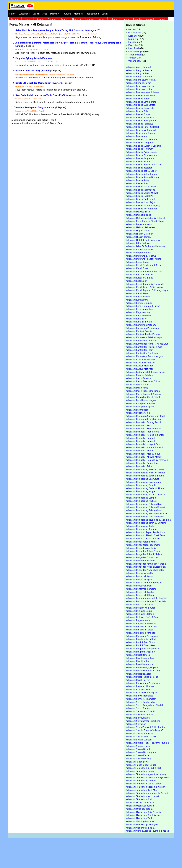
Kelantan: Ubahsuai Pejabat (140, 802)
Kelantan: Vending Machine (140, 821)
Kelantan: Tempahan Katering (141, 781)
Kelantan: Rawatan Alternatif (141, 686)
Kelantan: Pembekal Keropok (141, 441)
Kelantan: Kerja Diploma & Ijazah (143, 306)
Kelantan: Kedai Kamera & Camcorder (145, 284)
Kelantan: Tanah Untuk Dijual (141, 765)
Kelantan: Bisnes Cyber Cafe (140, 108)
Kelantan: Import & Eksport (140, 249)
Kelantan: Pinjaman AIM (138, 620)
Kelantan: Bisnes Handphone (141, 120)
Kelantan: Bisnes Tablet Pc (139, 196)
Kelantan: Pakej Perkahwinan (141, 403)
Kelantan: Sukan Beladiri (138, 749)
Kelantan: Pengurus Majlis (139, 573)
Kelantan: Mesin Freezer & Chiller (143, 381)
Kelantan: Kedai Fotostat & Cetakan (144, 271)
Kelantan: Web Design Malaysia (142, 824)
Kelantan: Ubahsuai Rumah (140, 806)
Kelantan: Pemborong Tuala (140, 526)
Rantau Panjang (136, 51)
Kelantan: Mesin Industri (138, 384)
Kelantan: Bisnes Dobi (137, 111)
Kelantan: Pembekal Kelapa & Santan (145, 435)
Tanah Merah (135, 55)
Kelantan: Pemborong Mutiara (141, 501)
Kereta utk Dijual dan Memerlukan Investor (38, 83)
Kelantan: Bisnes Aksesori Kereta (142, 92)
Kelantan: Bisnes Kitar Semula (141, 139)
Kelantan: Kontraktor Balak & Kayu (144, 337)
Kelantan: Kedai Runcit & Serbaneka (145, 287)
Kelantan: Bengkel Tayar (138, 83)
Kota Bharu (134, 36)
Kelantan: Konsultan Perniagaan (142, 328)
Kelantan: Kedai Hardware (139, 274)
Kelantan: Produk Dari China (140, 642)
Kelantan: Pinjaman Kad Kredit (142, 627)
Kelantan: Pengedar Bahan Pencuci (144, 551)
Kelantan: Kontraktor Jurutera (141, 340)
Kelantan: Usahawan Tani (139, 818)
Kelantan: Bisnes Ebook (138, 114)
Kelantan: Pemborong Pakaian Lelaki (145, 510)
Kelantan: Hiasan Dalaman (139, 234)
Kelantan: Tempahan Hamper (141, 771)
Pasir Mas (133, 45)
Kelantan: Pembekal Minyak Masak (144, 457)
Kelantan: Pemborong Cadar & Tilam (145, 488)
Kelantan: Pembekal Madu (139, 450)
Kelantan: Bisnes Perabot (139, 161)
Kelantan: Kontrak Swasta (139, 331)
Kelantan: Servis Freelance (139, 696)
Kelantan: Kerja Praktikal (138, 315)
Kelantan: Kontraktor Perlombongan (144, 356)
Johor (101, 19)
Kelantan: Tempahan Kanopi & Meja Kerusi (148, 777)
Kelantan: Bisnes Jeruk (137, 136)
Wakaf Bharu (135, 61)
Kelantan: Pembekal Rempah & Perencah (147, 460)
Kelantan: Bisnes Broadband (140, 95)
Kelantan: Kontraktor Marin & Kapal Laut (147, 344)
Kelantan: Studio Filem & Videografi (144, 730)
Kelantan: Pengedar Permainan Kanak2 (146, 564)
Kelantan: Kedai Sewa (137, 293)
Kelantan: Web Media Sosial (140, 828)
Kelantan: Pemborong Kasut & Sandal (145, 494)
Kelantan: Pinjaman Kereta (139, 630)
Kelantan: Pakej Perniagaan (140, 406)
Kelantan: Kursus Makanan (140, 366)
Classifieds (24, 14)
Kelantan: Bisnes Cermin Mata (141, 102)
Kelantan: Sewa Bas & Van (139, 714)
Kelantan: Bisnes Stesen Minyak (142, 193)
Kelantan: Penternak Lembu (140, 592)
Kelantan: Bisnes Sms (137, 183)
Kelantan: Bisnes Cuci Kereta (140, 105)
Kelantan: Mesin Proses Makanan (143, 391)
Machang (133, 42)
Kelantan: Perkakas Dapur (139, 611)
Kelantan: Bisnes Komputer (140, 143)
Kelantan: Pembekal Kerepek (141, 438)
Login (105, 14)
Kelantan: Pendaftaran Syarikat (142, 542)
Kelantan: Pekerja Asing (138, 413)
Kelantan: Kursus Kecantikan (141, 363)
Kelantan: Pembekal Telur (139, 466)
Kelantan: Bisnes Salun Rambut (142, 174)
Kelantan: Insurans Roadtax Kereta (144, 259)
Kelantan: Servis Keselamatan (141, 699)
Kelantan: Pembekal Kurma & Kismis (145, 447)
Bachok (132, 29)
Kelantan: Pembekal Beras (139, 425)
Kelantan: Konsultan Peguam (141, 325)
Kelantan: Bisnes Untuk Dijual (141, 202)
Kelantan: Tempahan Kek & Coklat (143, 784)
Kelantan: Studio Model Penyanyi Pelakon (147, 743)
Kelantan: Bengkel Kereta (139, 76)
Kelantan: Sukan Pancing (139, 758)
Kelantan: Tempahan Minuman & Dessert (147, 793)
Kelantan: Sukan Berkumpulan (141, 752)
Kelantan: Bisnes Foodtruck (140, 117)
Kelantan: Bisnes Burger (138, 99)
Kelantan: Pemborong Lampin (141, 498)
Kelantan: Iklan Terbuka (138, 243)
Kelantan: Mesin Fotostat (139, 378)
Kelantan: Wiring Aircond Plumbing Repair (147, 831)
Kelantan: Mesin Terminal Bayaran (143, 394)
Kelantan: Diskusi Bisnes (138, 215)
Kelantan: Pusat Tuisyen (138, 680)
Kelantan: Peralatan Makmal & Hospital (146, 598)
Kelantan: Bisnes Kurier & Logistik (143, 146)
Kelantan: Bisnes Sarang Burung (142, 177)
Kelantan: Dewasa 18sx (138, 212)
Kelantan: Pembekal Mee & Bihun (143, 454)
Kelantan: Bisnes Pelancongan (141, 155)
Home (12, 14)
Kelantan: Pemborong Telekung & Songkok (148, 520)
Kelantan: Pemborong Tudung (141, 529)
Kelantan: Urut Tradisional (139, 809)
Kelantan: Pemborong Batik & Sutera (145, 476)
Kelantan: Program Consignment (142, 648)
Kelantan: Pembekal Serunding (142, 463)
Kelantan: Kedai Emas (137, 268)
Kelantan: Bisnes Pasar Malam (141, 152)
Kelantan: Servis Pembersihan (141, 702)
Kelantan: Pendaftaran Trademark (143, 545)
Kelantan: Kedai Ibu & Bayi (140, 278)
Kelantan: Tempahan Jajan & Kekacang (146, 774)
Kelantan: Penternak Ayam (139, 579)
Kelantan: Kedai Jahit (136, 281)
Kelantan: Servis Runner (138, 708)
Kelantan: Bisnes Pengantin (140, 158)
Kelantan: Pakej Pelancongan (141, 400)
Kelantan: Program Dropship (140, 652)
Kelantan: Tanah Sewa (137, 762)
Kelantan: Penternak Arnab (139, 576)
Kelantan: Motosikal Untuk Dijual (143, 397)
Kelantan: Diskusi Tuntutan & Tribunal (145, 218)
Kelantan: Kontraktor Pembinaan (142, 353)
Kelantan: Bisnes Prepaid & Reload (144, 164)
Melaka (89, 19)
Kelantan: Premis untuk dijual (141, 639)
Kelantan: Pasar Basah (137, 410)
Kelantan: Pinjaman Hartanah (141, 623)
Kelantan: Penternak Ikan (139, 586)
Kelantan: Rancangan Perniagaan (143, 683)
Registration (93, 14)
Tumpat (132, 58)
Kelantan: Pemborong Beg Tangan (143, 482)
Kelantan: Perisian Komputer (140, 608)
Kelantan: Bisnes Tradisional (140, 199)
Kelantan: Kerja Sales (137, 319)
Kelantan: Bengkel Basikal (139, 70)
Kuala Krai (134, 39)
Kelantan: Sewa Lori (136, 724)
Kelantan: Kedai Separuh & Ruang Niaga (147, 290)
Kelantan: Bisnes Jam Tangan (141, 133)
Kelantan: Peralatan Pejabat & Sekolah (146, 601)
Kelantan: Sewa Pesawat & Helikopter (145, 727)
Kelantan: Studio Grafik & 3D (141, 736)
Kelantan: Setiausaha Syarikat (141, 711)
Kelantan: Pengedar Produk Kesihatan (145, 570)
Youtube (67, 14)
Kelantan (138, 19)
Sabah (162, 19)
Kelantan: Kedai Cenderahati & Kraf (144, 265)
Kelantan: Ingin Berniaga (139, 253)
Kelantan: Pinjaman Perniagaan (142, 636)
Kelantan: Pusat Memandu (139, 664)
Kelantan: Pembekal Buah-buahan (143, 428)
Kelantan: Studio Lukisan (139, 740)
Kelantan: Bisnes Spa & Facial (141, 186)
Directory (55, 14)
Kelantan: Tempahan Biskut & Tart (143, 768)
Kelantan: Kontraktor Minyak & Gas (144, 347)
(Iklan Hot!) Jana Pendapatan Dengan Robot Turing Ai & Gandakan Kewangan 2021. (59, 30)
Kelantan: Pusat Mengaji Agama (142, 667)
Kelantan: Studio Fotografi (139, 733)
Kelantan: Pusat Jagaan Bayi (140, 658)
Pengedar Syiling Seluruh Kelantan (34, 58)
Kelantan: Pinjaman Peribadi (140, 633)
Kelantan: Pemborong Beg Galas (142, 479)
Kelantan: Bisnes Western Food (142, 209)
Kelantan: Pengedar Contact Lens (143, 557)
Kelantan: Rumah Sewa (138, 689)
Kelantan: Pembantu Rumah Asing (143, 419)
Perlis (27, 19)
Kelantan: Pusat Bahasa (138, 655)
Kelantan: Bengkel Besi (138, 73)
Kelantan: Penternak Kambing (141, 589)
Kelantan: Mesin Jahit (137, 388)
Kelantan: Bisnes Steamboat (140, 190)
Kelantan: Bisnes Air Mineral (140, 86)
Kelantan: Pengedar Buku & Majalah (145, 554)
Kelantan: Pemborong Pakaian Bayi (144, 504)
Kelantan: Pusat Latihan (138, 661)
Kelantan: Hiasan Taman (138, 237)
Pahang (114, 19)
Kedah (40, 19)
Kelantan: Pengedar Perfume (140, 560)
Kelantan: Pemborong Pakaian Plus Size (146, 513)
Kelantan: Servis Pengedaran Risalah (145, 705)
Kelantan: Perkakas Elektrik (140, 614)
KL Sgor (15, 19)
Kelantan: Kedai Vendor (138, 296)
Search (36, 14)
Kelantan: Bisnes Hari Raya (140, 124)
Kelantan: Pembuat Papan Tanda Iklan (145, 532)
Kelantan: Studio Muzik (138, 746)
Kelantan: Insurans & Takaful (141, 256)
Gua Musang (135, 32)
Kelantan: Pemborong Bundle (141, 485)
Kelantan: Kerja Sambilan (139, 322)
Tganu (126, 19)
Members (79, 14)
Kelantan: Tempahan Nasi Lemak (143, 796)
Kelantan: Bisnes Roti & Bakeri (141, 171)
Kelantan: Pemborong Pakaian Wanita (145, 517)
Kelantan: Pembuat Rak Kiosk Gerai (144, 538)
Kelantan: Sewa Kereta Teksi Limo (143, 721)
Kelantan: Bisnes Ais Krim (139, 89)
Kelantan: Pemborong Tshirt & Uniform (146, 523)
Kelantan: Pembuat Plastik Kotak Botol (146, 535)
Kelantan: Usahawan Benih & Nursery (145, 815)
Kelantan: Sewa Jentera (138, 718)
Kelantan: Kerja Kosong (138, 312)
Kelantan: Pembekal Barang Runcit (144, 422)
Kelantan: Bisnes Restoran (139, 168)
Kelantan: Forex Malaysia (139, 224)
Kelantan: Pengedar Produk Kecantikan (146, 567)
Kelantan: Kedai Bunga (137, 262)
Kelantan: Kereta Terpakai (139, 303)
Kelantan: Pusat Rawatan (139, 674)
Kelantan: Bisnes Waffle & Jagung (143, 205)
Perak (64, 19)
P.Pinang (52, 19)
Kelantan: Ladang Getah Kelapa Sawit (145, 372)
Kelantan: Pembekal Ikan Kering (142, 432)
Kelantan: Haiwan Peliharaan (141, 227)
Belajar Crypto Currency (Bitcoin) (32, 70)
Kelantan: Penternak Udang (140, 595)
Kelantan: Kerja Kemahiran (139, 309)
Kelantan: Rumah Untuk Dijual (141, 692)
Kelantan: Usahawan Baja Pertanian (144, 812)
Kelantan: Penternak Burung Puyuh (144, 582)
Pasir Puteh (134, 48)
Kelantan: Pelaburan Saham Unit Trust (145, 416)
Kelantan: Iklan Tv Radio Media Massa (145, 246)
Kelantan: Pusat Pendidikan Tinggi (143, 670)
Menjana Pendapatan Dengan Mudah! (35, 107)
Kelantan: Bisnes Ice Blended (141, 130)
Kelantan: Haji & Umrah (138, 230)
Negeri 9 (77, 19)
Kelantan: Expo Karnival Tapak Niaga (145, 221)
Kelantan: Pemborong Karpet (141, 491)
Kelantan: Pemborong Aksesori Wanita (145, 473)
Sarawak (150, 19)
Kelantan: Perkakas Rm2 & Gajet (142, 617)
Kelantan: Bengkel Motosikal (141, 80)
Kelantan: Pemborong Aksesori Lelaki (145, 469)
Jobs (45, 14)
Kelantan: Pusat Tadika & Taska (142, 677)
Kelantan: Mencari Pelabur (139, 375)
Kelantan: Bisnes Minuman (140, 149)
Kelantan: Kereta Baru (137, 300)
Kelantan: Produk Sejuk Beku (141, 645)
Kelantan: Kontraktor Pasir (139, 350)
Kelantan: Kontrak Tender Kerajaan (144, 334)
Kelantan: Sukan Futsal (138, 755)
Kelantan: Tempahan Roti (139, 799)
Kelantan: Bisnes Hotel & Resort (142, 127)
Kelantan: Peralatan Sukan (139, 604)
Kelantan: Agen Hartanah (139, 67)
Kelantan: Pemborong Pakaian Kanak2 (145, 507)
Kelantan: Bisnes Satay (137, 180)
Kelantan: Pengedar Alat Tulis (141, 548)
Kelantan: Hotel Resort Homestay (143, 240)
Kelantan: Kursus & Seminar (140, 359)
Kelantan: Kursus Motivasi (139, 369)
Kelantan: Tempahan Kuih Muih (142, 790)
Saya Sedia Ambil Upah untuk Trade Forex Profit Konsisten (46, 95)
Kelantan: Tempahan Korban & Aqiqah (145, 787)
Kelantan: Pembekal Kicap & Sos (143, 444)
